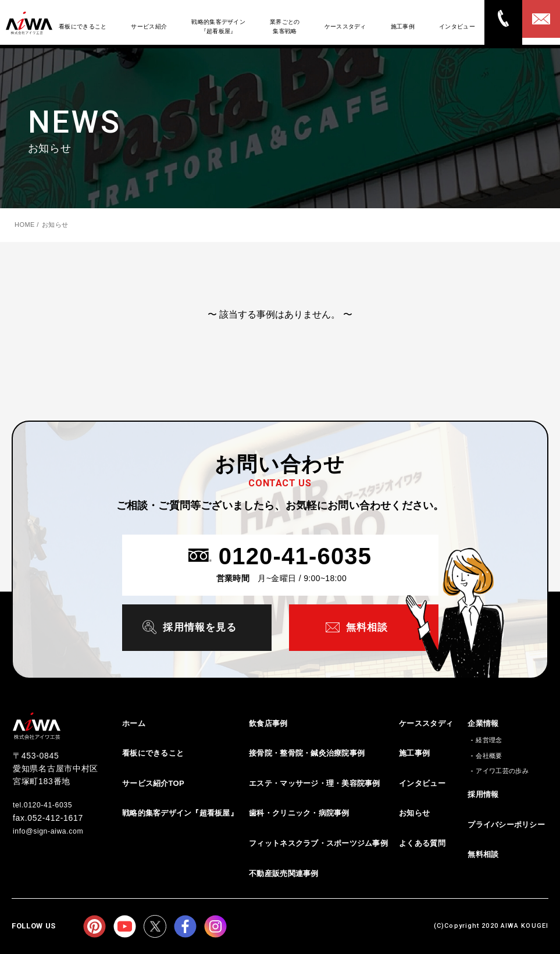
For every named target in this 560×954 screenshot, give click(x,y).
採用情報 (483, 793)
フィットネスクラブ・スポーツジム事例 (318, 842)
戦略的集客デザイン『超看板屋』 (180, 812)
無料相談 (483, 853)
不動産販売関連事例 (283, 872)
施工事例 (414, 752)
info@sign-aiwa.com (53, 829)
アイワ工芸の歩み (502, 770)
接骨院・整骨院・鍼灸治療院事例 (307, 752)
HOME (25, 225)
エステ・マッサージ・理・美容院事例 (314, 782)
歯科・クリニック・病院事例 (299, 812)
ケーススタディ (426, 722)
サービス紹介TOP (153, 782)
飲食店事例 (268, 722)
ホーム (134, 722)
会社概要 (489, 754)
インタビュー (422, 782)
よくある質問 (422, 842)
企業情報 (483, 722)
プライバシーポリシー (506, 823)
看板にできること (153, 752)
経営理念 (489, 739)
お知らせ (414, 812)
